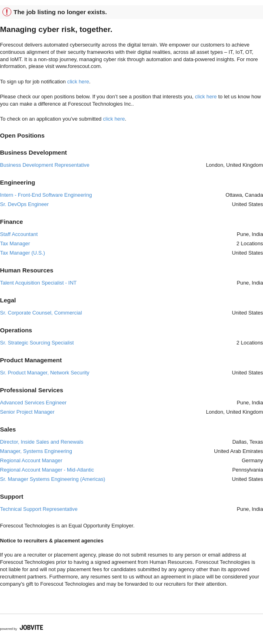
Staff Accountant (19, 234)
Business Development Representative (45, 165)
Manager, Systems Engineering (36, 451)
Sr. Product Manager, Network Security (45, 373)
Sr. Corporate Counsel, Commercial (41, 313)
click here (78, 82)
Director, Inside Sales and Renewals (42, 442)
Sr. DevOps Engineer (24, 204)
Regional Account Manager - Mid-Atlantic (47, 470)
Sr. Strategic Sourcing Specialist (37, 343)
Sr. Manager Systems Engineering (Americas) (53, 479)
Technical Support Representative (39, 509)
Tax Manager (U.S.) (22, 253)
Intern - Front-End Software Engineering (46, 195)
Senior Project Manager (27, 412)
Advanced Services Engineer (33, 403)
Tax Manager (15, 243)
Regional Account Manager (31, 460)
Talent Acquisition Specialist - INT (38, 283)
